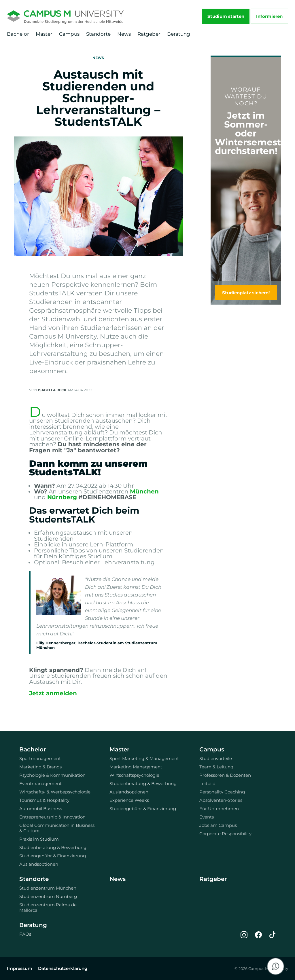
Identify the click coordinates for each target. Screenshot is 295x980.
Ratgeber (149, 34)
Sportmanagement (40, 758)
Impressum (20, 968)
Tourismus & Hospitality (44, 800)
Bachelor (18, 34)
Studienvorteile (216, 758)
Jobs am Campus (218, 825)
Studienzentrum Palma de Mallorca (48, 907)
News (124, 34)
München (144, 491)
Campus (69, 34)
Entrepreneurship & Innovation (52, 817)
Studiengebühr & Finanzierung (53, 856)
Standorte (98, 34)
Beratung (179, 34)
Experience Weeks (129, 800)
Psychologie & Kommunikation (52, 775)
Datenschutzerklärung (63, 968)
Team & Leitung (216, 767)
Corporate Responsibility (225, 834)
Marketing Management (136, 767)
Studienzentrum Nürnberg (48, 896)
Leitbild (207, 784)
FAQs (25, 934)
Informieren (269, 16)
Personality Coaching (222, 792)
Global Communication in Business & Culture (57, 828)
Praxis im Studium (39, 839)
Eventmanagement (40, 784)
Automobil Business (41, 809)
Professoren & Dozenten (225, 775)
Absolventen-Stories (221, 800)
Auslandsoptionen (39, 864)
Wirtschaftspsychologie (134, 775)
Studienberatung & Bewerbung (53, 847)
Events (207, 817)
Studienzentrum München (48, 888)
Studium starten (226, 16)
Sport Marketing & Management (144, 758)
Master (44, 34)
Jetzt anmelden (53, 693)
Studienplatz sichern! (246, 293)
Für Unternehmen (219, 809)
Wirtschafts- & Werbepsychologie (55, 792)
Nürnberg (62, 497)
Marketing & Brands (40, 767)
